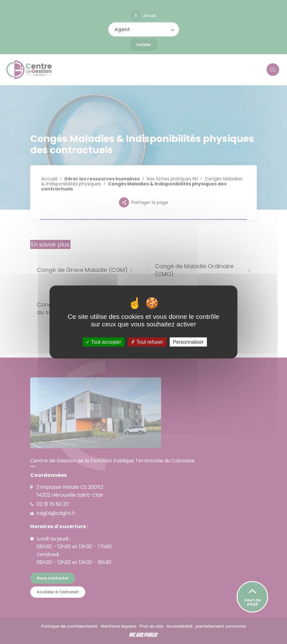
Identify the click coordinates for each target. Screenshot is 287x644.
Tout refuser (147, 342)
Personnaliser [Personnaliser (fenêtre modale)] (188, 342)
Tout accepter (103, 342)
